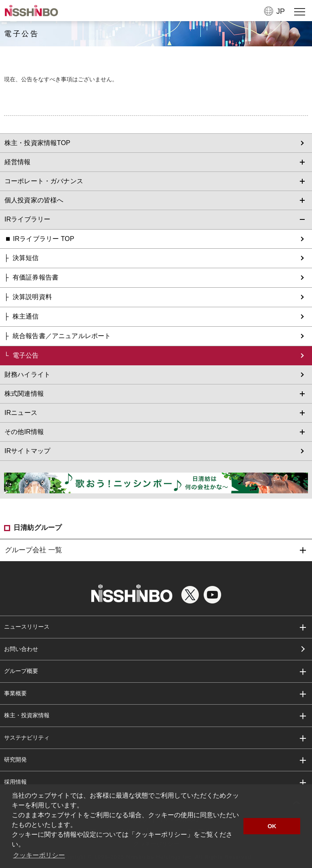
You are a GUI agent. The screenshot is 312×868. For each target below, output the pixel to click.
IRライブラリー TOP (44, 239)
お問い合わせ (21, 649)
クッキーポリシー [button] (39, 855)
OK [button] (272, 826)
